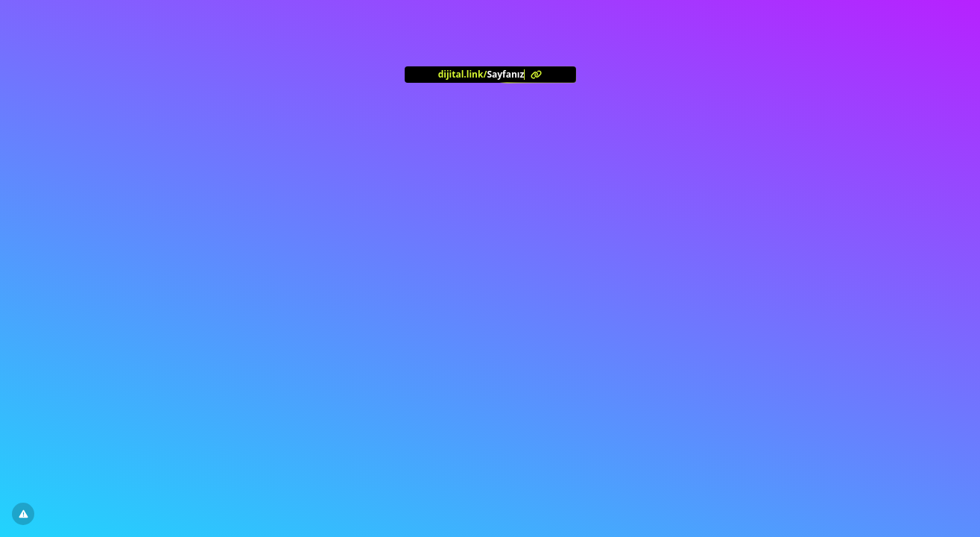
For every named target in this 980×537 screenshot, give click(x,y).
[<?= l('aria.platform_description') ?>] (490, 75)
